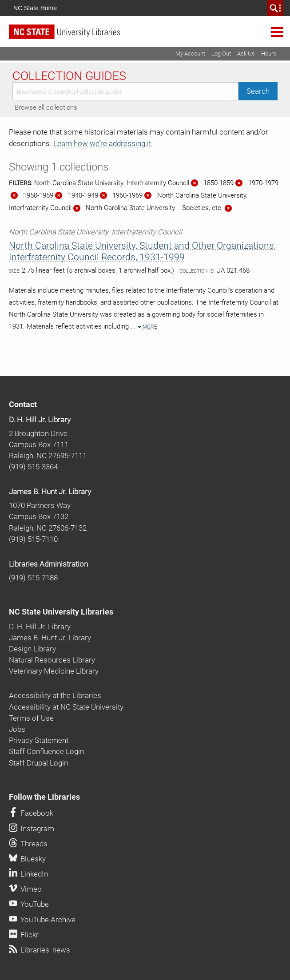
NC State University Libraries (61, 612)
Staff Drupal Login (38, 763)
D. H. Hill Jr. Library (40, 420)
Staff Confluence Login (46, 751)
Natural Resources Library (52, 660)
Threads (28, 844)
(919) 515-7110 (33, 539)
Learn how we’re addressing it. (103, 143)
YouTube (29, 904)
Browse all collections (46, 107)
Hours (269, 54)
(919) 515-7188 (33, 578)
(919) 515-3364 (33, 467)
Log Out (221, 54)
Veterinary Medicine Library (54, 671)
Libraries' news (40, 950)
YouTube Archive (42, 920)
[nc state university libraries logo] (149, 36)
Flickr (24, 935)
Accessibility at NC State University (66, 707)
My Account (190, 54)
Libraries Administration (48, 564)
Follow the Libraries (44, 797)
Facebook (31, 813)
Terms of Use (31, 718)
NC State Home (35, 8)
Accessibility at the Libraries (55, 695)
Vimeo (25, 889)
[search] (275, 8)
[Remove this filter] (195, 183)
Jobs (17, 729)
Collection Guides (69, 76)
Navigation (277, 32)
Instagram (32, 829)
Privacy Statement (39, 740)
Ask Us (246, 54)
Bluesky (27, 859)
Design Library (32, 649)
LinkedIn (28, 874)
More (147, 327)
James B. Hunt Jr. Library (50, 492)
